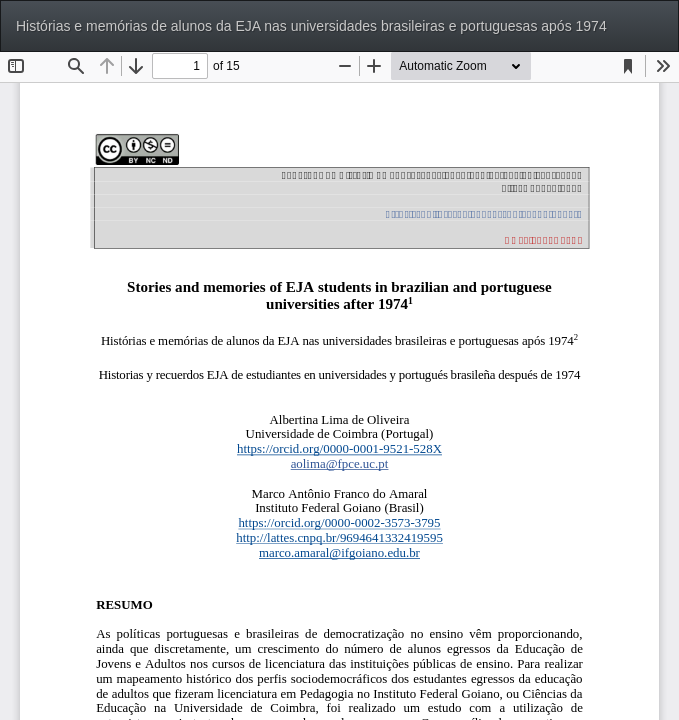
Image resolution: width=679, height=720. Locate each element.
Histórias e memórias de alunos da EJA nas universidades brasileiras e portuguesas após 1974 (311, 26)
